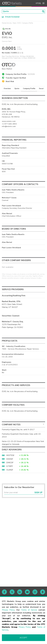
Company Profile (29, 89)
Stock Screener (11, 17)
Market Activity (7, 23)
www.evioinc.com (9, 121)
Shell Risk (10, 82)
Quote (17, 89)
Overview (7, 89)
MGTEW (10, 455)
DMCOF (10, 463)
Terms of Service (29, 610)
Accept (23, 638)
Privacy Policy (8, 610)
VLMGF (10, 470)
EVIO (19, 23)
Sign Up (38, 493)
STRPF (10, 466)
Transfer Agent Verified (16, 78)
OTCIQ (38, 3)
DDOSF (10, 459)
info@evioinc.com (9, 126)
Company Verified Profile (20, 74)
